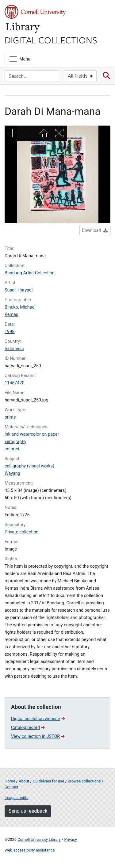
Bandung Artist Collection (30, 273)
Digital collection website (38, 719)
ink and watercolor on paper (32, 434)
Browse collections (84, 781)
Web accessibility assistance (30, 850)
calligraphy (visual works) (29, 466)
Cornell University (35, 12)
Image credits (17, 798)
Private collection (21, 532)
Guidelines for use (48, 781)
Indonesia (14, 349)
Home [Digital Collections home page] (10, 781)
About (24, 781)
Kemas (11, 315)
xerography (15, 442)
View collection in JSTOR (38, 736)
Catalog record (28, 728)
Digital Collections (51, 40)
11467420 (15, 383)
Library (23, 28)
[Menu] (19, 59)
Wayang (12, 473)
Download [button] (95, 230)
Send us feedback (28, 811)
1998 (10, 332)
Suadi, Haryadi (19, 290)
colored (12, 449)
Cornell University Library (39, 839)
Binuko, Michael (20, 307)
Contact (11, 787)
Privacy (70, 839)
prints (10, 417)
